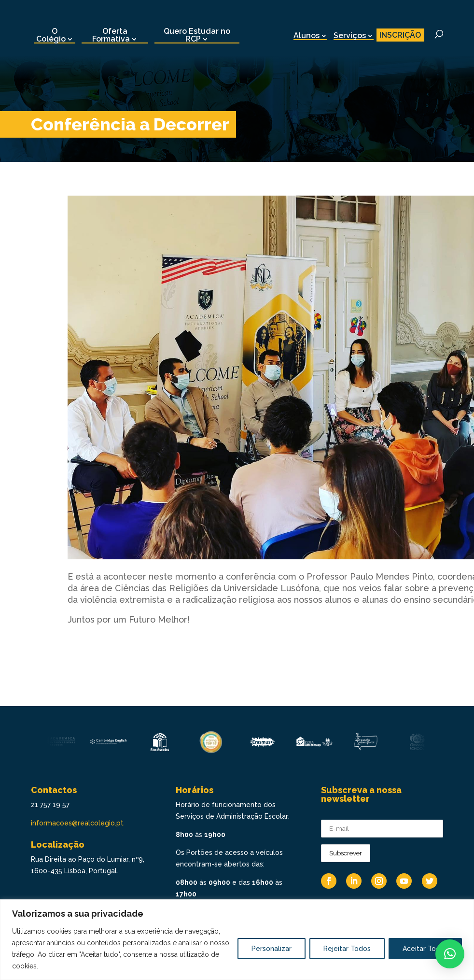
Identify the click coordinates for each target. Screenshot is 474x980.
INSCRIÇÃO (400, 35)
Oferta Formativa (111, 35)
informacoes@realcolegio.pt (77, 823)
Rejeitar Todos (347, 949)
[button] (450, 954)
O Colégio (51, 35)
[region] (237, 940)
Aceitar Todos (425, 949)
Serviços (350, 36)
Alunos (307, 36)
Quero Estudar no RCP (197, 35)
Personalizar (272, 949)
